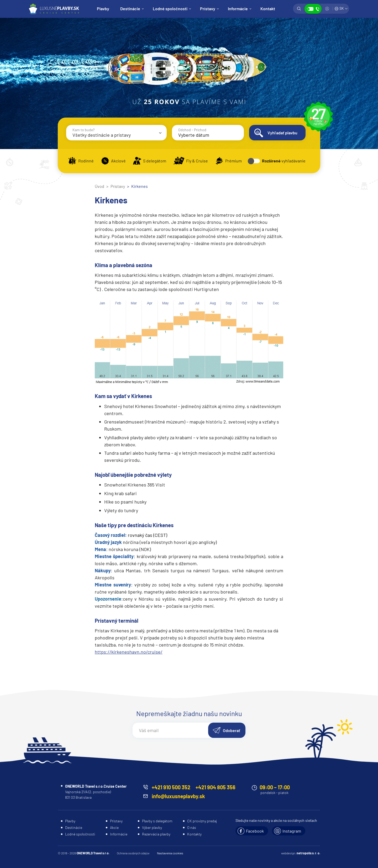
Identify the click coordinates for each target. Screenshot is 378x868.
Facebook (255, 831)
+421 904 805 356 (216, 787)
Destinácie (130, 9)
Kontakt (268, 9)
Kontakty (194, 834)
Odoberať (232, 730)
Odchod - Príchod (192, 130)
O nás (192, 827)
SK (342, 8)
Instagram (292, 831)
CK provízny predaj (202, 821)
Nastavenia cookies (170, 853)
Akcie (114, 827)
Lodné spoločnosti (170, 9)
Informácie (238, 9)
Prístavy (208, 9)
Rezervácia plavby (156, 834)
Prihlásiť (327, 9)
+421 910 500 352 (171, 787)
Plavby (103, 9)
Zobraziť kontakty (313, 9)
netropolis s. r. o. (308, 853)
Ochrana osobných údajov (133, 853)
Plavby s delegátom (157, 821)
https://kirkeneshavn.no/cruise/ (129, 652)
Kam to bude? (83, 130)
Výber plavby (152, 827)
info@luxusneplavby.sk (178, 796)
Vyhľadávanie (299, 9)
